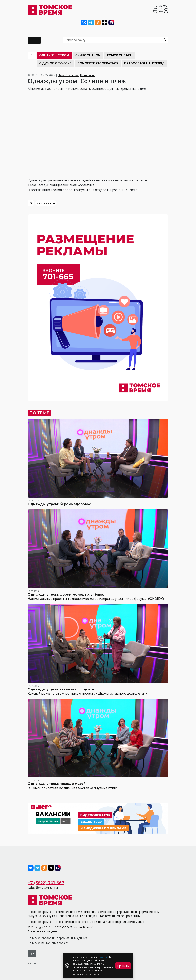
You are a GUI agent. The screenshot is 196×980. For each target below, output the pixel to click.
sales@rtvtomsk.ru (43, 888)
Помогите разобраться (98, 63)
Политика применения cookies (48, 943)
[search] (116, 40)
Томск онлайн (120, 55)
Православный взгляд (144, 63)
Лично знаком (88, 55)
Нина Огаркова (68, 75)
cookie (104, 957)
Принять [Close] (123, 966)
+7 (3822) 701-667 (46, 883)
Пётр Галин (88, 75)
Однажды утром (54, 55)
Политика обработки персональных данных (57, 938)
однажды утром (46, 203)
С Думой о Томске (55, 63)
